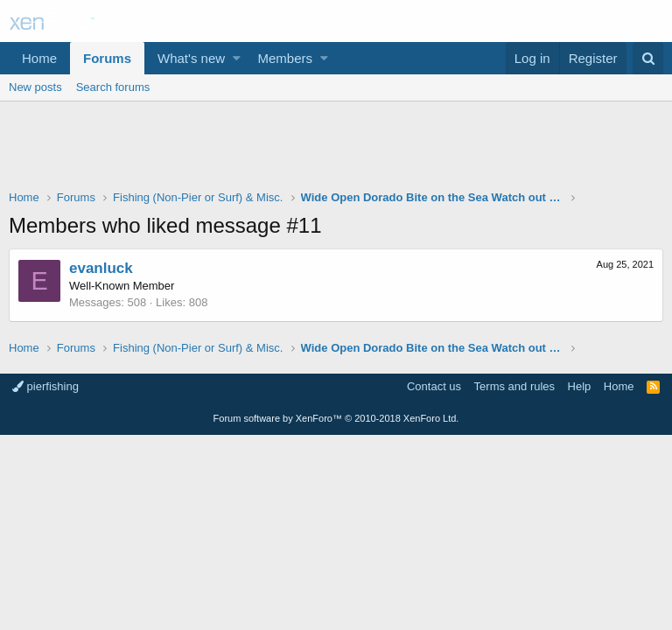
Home (39, 58)
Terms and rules (514, 386)
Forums (107, 58)
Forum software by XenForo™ (336, 418)
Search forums (113, 87)
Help (580, 386)
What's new (191, 58)
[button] (237, 58)
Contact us (434, 386)
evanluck (101, 268)
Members (286, 58)
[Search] (648, 58)
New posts (35, 87)
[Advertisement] (336, 150)
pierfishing (45, 386)
